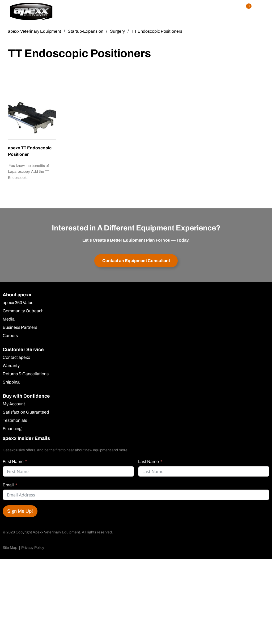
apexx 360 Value (18, 303)
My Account (14, 404)
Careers (10, 336)
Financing (12, 429)
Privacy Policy (33, 548)
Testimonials (15, 420)
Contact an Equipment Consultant (136, 261)
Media (9, 319)
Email (8, 485)
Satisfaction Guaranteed (26, 412)
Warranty (11, 366)
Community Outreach (23, 311)
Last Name (148, 462)
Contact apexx (16, 357)
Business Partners (20, 327)
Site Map (10, 548)
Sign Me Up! (20, 511)
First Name (13, 462)
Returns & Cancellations (26, 374)
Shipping (11, 382)
